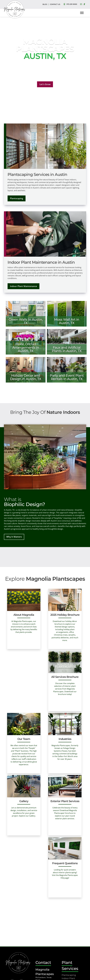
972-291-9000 (72, 4)
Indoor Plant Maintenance (23, 286)
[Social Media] (82, 4)
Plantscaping (17, 198)
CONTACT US (55, 4)
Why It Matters (14, 537)
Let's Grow (45, 84)
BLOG (45, 4)
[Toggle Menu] (82, 13)
